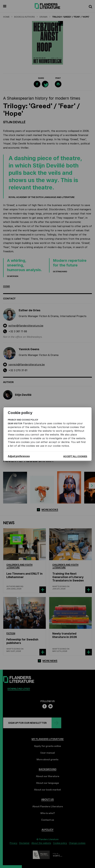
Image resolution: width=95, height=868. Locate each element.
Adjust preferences (19, 456)
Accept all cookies (75, 456)
